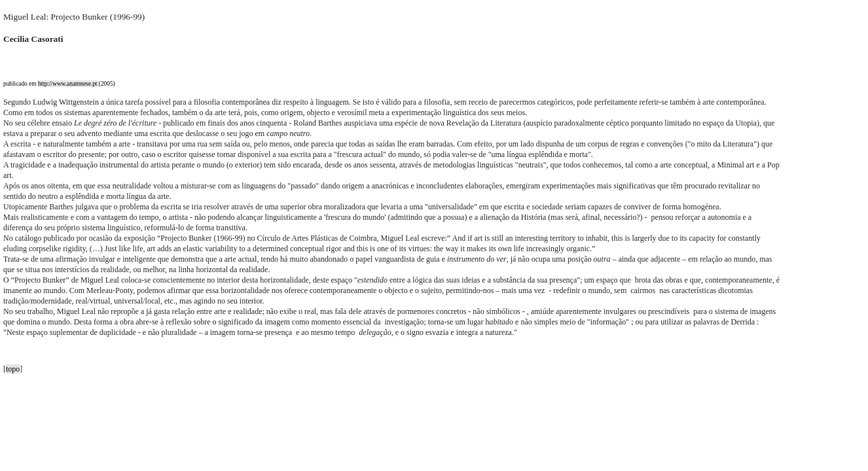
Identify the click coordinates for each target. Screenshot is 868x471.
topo (13, 369)
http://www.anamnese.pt (68, 84)
